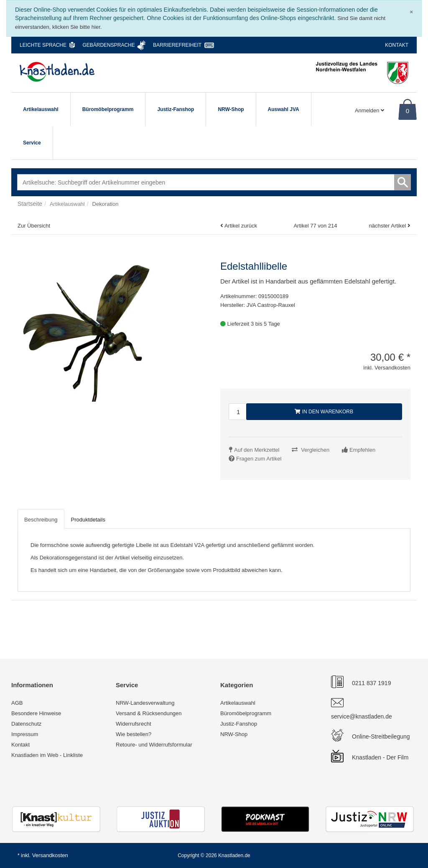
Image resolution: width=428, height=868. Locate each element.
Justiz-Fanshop (176, 109)
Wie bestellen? (134, 734)
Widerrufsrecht (134, 724)
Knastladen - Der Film (380, 757)
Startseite (30, 204)
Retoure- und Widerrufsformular (154, 745)
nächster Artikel (388, 226)
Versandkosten (50, 855)
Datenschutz (26, 724)
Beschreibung (41, 520)
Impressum (25, 734)
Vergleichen (315, 450)
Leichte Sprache (43, 45)
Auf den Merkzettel (257, 450)
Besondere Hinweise (36, 713)
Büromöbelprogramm (108, 109)
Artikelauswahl (41, 109)
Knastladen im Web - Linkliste (47, 755)
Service (32, 143)
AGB (17, 703)
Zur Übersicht (34, 226)
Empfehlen (362, 450)
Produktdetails (88, 520)
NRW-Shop (231, 109)
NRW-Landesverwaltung (145, 703)
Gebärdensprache (108, 45)
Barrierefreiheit (177, 45)
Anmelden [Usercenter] (369, 110)
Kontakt (397, 45)
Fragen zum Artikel (259, 459)
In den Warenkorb (324, 412)
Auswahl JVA (284, 109)
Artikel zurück (241, 226)
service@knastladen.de (362, 716)
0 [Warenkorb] (408, 111)
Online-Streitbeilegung (381, 736)
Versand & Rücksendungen (149, 713)
